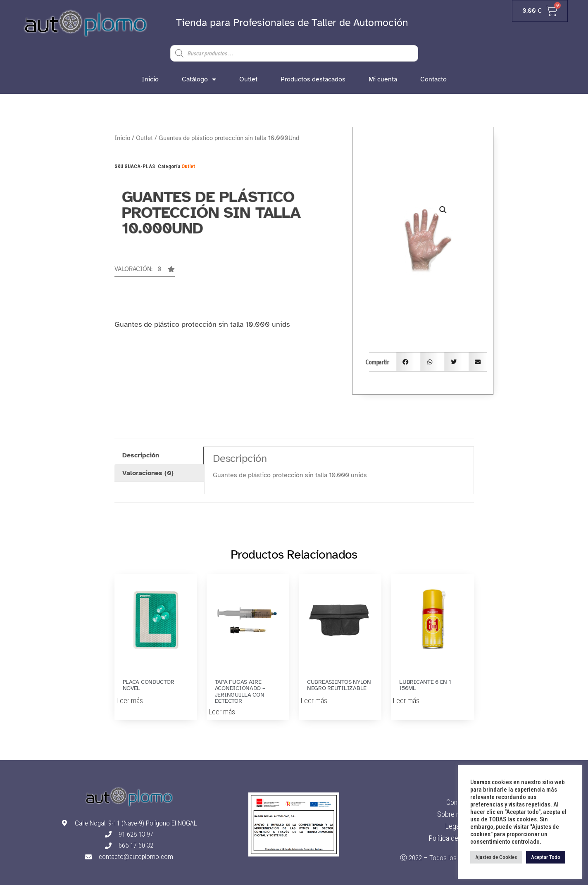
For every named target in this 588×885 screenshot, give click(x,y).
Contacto (433, 79)
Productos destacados (313, 79)
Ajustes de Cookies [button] (496, 857)
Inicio (150, 79)
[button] (145, 271)
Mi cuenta (383, 79)
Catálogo (199, 79)
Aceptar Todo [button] (546, 857)
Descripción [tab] (141, 455)
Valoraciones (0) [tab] (148, 473)
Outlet (248, 79)
